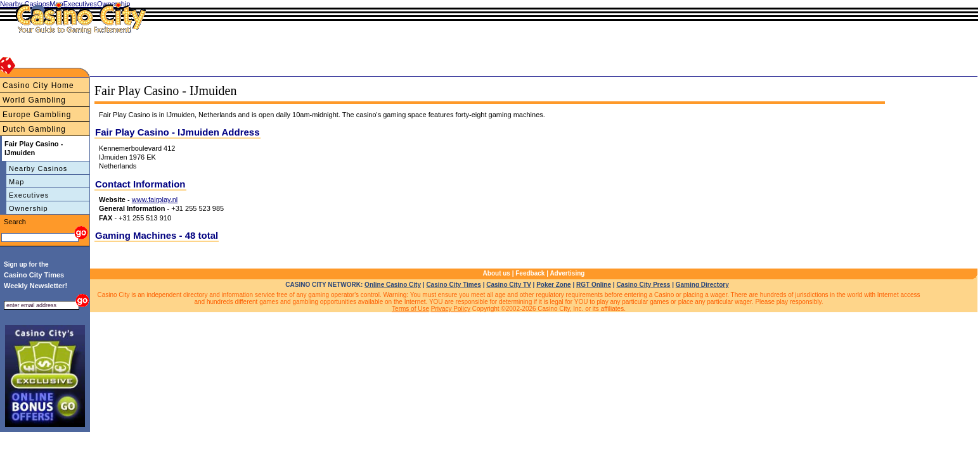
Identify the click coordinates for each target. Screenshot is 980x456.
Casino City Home (38, 85)
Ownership (29, 208)
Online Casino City (393, 285)
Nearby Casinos (38, 168)
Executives (29, 195)
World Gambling (34, 100)
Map (16, 182)
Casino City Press (643, 285)
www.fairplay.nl (155, 199)
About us (497, 273)
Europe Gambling (37, 115)
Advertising (567, 273)
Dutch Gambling (34, 129)
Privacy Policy (451, 309)
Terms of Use (410, 309)
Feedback (530, 273)
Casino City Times (454, 285)
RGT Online (594, 285)
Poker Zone (553, 285)
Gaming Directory (702, 285)
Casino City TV (509, 285)
